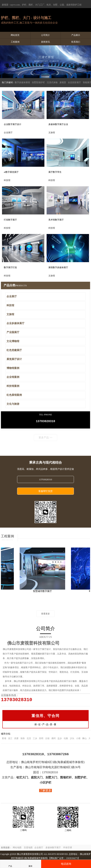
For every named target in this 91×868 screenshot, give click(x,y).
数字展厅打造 (10, 267)
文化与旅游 (13, 404)
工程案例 (15, 42)
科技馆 (10, 305)
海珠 (23, 740)
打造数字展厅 (10, 220)
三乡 (35, 740)
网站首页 (15, 35)
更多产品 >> (45, 438)
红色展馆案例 (14, 395)
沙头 (72, 740)
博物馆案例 (13, 368)
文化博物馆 (13, 341)
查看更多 (45, 614)
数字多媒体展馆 (22, 82)
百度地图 (28, 849)
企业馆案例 (13, 377)
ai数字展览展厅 (11, 172)
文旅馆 (10, 314)
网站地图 (17, 849)
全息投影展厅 (74, 82)
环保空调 (68, 849)
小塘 (78, 740)
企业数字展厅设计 (13, 124)
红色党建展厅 (14, 350)
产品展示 (76, 35)
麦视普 (63, 82)
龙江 (10, 740)
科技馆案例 (13, 386)
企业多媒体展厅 (15, 323)
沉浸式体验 (52, 82)
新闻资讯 (45, 42)
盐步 (60, 740)
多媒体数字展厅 (53, 849)
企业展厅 (12, 296)
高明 (41, 740)
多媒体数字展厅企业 (58, 124)
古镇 (47, 740)
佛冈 (54, 740)
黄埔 (4, 740)
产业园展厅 (13, 332)
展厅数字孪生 (55, 172)
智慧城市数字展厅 (43, 592)
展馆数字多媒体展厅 (58, 267)
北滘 (29, 740)
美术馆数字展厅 (56, 220)
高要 (16, 740)
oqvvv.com (15, 5)
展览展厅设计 (14, 359)
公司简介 (45, 35)
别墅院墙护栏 (38, 82)
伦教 (66, 740)
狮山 (84, 740)
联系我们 (76, 42)
